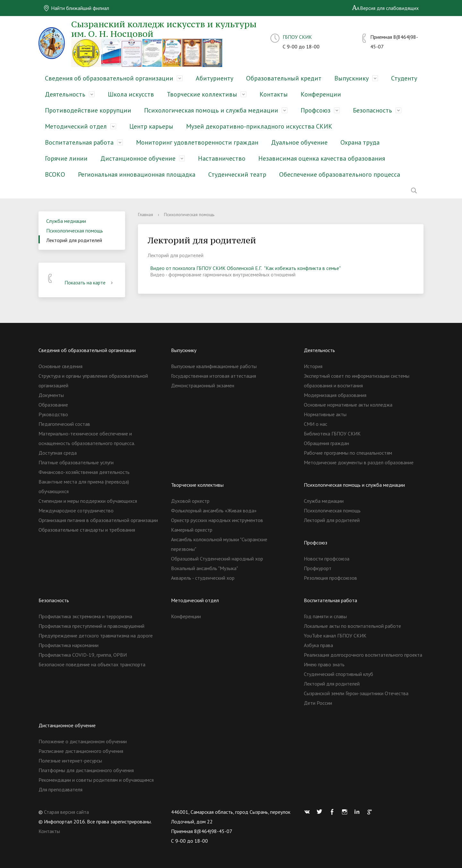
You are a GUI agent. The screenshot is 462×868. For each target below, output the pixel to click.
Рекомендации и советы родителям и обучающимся (96, 780)
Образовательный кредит (284, 78)
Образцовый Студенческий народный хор (217, 559)
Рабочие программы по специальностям (348, 453)
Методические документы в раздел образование (359, 462)
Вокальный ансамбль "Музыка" (205, 568)
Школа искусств (131, 94)
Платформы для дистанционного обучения (86, 770)
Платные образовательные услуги (76, 462)
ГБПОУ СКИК (297, 37)
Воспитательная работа (79, 142)
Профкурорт (318, 568)
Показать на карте (90, 282)
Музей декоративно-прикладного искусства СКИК (259, 126)
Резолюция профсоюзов (330, 578)
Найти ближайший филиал (76, 8)
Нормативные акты (325, 414)
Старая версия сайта (66, 812)
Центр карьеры (151, 126)
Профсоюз (316, 110)
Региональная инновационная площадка (137, 174)
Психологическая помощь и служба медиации (211, 110)
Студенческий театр (237, 174)
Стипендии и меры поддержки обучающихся (88, 501)
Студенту (404, 78)
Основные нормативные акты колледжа (348, 405)
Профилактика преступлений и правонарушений (91, 626)
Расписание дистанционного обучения (81, 751)
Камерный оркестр (192, 530)
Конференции (321, 94)
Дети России (318, 703)
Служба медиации (66, 221)
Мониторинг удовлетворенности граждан (197, 142)
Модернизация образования (335, 395)
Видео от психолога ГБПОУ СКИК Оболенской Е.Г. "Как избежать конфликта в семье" (245, 268)
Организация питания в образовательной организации (98, 520)
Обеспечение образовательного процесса (340, 174)
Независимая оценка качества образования (322, 158)
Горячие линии (66, 158)
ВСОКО (55, 174)
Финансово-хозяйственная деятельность (84, 472)
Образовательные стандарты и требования (87, 530)
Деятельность (65, 94)
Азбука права (318, 645)
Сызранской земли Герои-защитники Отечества (356, 693)
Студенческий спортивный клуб (338, 674)
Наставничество (222, 158)
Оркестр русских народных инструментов (217, 520)
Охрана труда (360, 142)
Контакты (274, 94)
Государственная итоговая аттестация (214, 376)
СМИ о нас (316, 424)
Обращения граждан (326, 443)
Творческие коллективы (202, 94)
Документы (51, 395)
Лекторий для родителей (74, 240)
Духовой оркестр (190, 501)
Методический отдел (76, 126)
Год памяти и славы (325, 616)
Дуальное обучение (299, 142)
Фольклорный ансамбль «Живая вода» (214, 510)
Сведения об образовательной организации (109, 78)
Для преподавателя (60, 789)
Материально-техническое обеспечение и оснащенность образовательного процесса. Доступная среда (87, 443)
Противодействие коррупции (88, 110)
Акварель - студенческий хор (203, 578)
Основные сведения (60, 366)
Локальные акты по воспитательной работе (352, 626)
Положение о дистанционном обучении (83, 741)
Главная (145, 215)
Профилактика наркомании (68, 645)
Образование (53, 405)
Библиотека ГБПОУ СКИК (332, 434)
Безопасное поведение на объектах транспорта (92, 664)
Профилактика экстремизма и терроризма (85, 616)
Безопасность (372, 110)
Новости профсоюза (327, 559)
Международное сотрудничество (76, 510)
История (313, 366)
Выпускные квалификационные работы (214, 366)
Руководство (53, 414)
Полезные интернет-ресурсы (70, 761)
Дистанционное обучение (138, 158)
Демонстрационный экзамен (203, 385)
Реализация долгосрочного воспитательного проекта (363, 655)
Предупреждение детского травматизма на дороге (96, 636)
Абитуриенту (214, 78)
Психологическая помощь (75, 231)
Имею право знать (324, 664)
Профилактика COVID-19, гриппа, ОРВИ (83, 655)
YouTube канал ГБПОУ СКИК (335, 636)
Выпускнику (351, 78)
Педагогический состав (64, 424)
